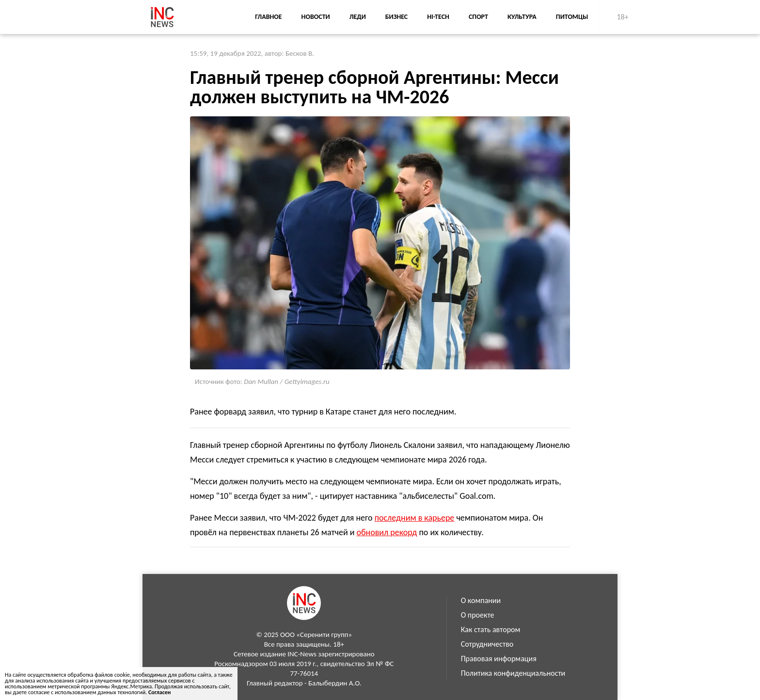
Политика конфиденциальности (513, 673)
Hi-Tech (438, 17)
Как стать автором (491, 629)
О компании (481, 600)
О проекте (478, 615)
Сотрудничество (487, 644)
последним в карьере (415, 518)
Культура (522, 17)
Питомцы (572, 17)
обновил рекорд (387, 532)
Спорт (478, 17)
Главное (268, 17)
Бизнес (396, 17)
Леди (358, 17)
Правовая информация (499, 659)
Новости (316, 17)
